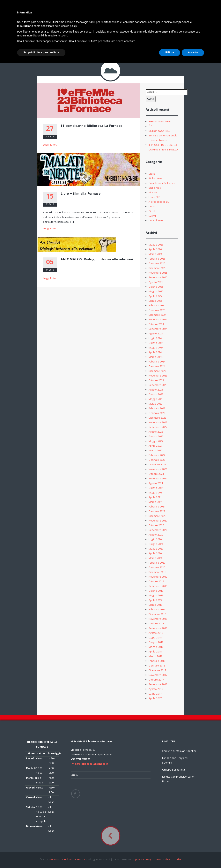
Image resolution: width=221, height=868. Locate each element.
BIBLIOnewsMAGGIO (161, 122)
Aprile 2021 (155, 498)
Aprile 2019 (155, 600)
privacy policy (143, 860)
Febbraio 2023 (157, 409)
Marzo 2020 (155, 558)
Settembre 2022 (158, 427)
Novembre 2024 (158, 320)
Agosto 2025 (156, 282)
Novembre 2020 (158, 521)
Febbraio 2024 (157, 362)
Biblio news (155, 179)
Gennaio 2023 (157, 413)
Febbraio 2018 (157, 661)
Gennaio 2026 (157, 264)
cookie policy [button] (69, 26)
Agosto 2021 (156, 483)
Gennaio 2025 (157, 310)
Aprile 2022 (155, 446)
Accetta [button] (193, 52)
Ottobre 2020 (156, 526)
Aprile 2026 (155, 250)
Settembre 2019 (158, 586)
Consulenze (156, 221)
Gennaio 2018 (157, 666)
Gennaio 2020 (157, 568)
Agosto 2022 (156, 432)
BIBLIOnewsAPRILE (159, 131)
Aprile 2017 (155, 699)
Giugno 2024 (156, 343)
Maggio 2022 (156, 441)
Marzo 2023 (155, 404)
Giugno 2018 (156, 643)
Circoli (152, 211)
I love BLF (154, 197)
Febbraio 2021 (157, 507)
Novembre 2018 (158, 619)
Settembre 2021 (158, 479)
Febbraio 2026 (157, 259)
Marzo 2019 (155, 605)
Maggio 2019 (156, 596)
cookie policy (162, 860)
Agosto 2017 (156, 689)
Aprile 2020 (155, 554)
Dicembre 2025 (157, 268)
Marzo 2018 (155, 657)
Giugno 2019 (156, 591)
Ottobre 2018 (156, 624)
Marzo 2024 (155, 357)
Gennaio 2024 (157, 367)
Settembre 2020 (158, 530)
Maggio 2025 (156, 292)
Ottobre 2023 (156, 381)
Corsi (152, 207)
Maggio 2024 (156, 348)
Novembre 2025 (158, 273)
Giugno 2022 (156, 437)
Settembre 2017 (158, 685)
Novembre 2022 (158, 423)
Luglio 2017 (155, 694)
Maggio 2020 (156, 549)
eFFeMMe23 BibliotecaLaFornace (69, 860)
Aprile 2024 (155, 353)
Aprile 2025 (155, 296)
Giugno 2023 (156, 395)
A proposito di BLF (159, 202)
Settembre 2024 (158, 329)
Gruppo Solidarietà (174, 770)
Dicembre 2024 (157, 315)
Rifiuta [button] (170, 52)
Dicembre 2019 (157, 572)
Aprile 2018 (155, 652)
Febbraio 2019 (157, 610)
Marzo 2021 (155, 502)
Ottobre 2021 (156, 474)
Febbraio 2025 (157, 306)
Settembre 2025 (158, 278)
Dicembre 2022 (157, 418)
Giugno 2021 (156, 488)
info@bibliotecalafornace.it (90, 764)
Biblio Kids (155, 188)
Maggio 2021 (156, 493)
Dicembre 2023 (157, 371)
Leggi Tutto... (50, 145)
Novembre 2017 (158, 675)
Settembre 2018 (158, 628)
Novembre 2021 (158, 469)
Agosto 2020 (156, 535)
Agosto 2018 (156, 633)
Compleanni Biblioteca (162, 183)
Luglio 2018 (155, 638)
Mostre (153, 193)
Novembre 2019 (158, 577)
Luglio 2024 (155, 339)
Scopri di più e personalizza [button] (41, 52)
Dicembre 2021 (157, 465)
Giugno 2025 (156, 287)
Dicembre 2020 (157, 516)
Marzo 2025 (155, 301)
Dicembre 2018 (157, 614)
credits (177, 860)
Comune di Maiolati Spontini (179, 751)
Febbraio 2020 (157, 563)
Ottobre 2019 (156, 582)
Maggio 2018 (156, 647)
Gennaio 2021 (157, 512)
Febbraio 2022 (157, 455)
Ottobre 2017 (156, 680)
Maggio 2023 (156, 399)
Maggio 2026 (156, 245)
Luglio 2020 (155, 540)
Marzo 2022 (155, 451)
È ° (150, 126)
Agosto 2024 (156, 334)
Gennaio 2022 (157, 460)
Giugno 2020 (156, 544)
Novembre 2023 (158, 376)
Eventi (152, 216)
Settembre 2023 (158, 385)
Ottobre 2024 (156, 324)
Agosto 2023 (156, 390)
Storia (152, 174)
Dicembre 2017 (157, 671)
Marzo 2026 (155, 254)
